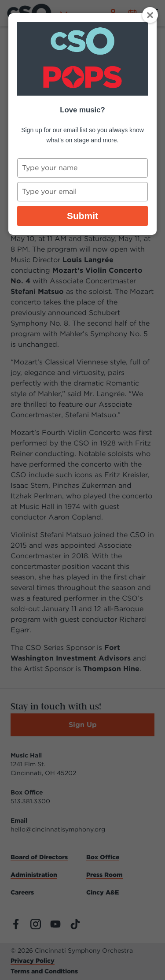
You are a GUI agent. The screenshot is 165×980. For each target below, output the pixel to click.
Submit (82, 216)
